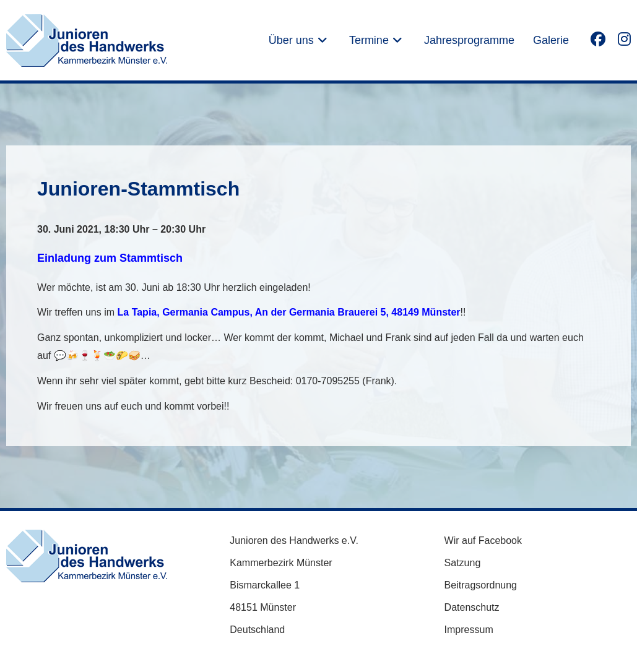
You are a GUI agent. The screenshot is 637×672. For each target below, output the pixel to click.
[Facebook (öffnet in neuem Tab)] (598, 39)
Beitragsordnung (481, 585)
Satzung (463, 563)
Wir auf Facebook (483, 541)
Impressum (469, 630)
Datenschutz (472, 607)
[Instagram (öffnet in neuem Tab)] (624, 39)
